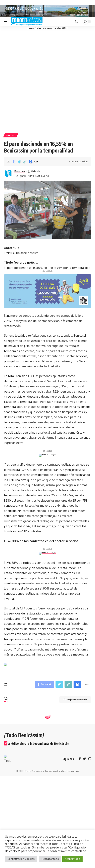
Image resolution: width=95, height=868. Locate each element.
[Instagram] (90, 759)
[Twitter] (84, 759)
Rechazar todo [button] (50, 859)
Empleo (11, 135)
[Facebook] (80, 759)
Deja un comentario (75, 700)
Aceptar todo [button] (72, 859)
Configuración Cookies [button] (21, 859)
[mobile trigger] (7, 22)
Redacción (20, 171)
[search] (77, 22)
